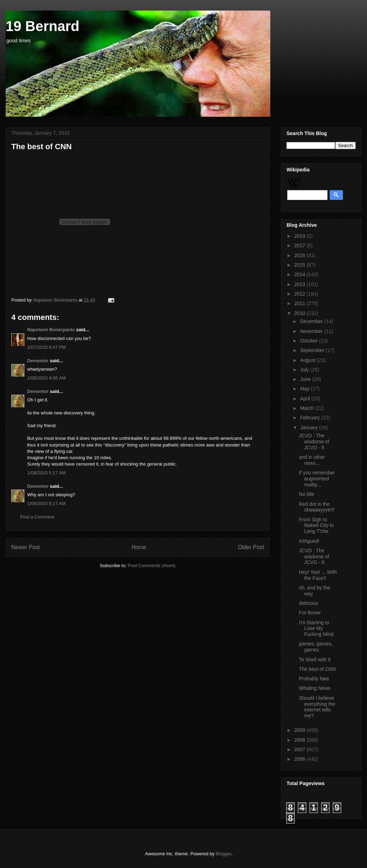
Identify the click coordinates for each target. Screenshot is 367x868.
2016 (300, 255)
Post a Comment (37, 517)
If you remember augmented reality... (317, 479)
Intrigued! (309, 541)
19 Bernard (43, 26)
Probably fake (314, 679)
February (311, 418)
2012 (300, 294)
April (306, 399)
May (305, 389)
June (306, 379)
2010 (300, 313)
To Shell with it (315, 660)
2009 (300, 730)
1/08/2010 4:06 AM (46, 378)
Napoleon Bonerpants (51, 330)
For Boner (310, 613)
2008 (300, 740)
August (308, 360)
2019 (300, 236)
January (309, 427)
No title (307, 494)
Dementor (38, 361)
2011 (300, 303)
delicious (308, 603)
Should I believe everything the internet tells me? (317, 707)
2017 (300, 245)
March (308, 408)
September (313, 350)
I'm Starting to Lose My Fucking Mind (316, 629)
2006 (300, 759)
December (312, 321)
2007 (300, 749)
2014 (300, 274)
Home (139, 547)
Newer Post (26, 547)
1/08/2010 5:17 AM (46, 473)
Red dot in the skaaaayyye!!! (317, 507)
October (309, 341)
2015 (300, 265)
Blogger (223, 854)
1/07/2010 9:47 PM (47, 347)
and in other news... (312, 460)
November (312, 331)
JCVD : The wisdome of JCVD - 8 (314, 442)
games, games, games (316, 647)
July (305, 370)
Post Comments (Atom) (152, 566)
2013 (300, 284)
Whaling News (315, 688)
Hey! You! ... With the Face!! (318, 575)
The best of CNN (317, 669)
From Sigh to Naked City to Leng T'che (316, 526)
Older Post (251, 547)
